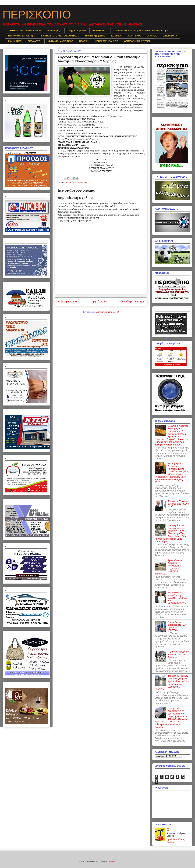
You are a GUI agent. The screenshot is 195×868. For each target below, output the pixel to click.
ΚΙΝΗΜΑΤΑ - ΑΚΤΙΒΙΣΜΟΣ (60, 41)
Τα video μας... (54, 30)
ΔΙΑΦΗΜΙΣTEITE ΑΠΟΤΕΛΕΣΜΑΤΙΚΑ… (60, 36)
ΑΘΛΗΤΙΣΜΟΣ (134, 36)
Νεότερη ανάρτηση (68, 302)
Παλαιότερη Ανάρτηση (132, 302)
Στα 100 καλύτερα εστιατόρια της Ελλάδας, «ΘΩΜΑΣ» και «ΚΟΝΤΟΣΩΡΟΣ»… (178, 598)
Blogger (111, 862)
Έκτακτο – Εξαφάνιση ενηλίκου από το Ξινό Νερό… (179, 504)
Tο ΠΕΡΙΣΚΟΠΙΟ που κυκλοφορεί (25, 30)
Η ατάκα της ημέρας (95, 36)
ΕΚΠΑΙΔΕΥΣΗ (35, 41)
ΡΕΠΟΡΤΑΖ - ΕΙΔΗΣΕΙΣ (107, 41)
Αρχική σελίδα (99, 302)
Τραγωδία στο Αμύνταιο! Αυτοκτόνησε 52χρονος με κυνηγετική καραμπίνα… (168, 567)
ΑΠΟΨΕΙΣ (152, 36)
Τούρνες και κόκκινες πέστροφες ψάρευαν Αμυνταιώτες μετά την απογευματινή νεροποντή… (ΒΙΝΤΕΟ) (172, 683)
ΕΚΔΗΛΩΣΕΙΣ (15, 41)
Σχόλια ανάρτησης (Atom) (107, 312)
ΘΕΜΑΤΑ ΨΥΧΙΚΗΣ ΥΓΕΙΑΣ (137, 41)
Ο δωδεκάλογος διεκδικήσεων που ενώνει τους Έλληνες (141, 30)
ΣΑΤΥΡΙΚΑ (116, 36)
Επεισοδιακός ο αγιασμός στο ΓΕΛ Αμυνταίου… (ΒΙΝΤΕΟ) (177, 626)
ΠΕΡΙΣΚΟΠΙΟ (37, 15)
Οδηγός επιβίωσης (77, 30)
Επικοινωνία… (100, 30)
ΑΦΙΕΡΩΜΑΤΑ (170, 36)
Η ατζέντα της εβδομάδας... (21, 36)
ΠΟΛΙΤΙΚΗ (84, 41)
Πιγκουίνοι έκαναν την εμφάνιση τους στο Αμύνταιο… (179, 654)
